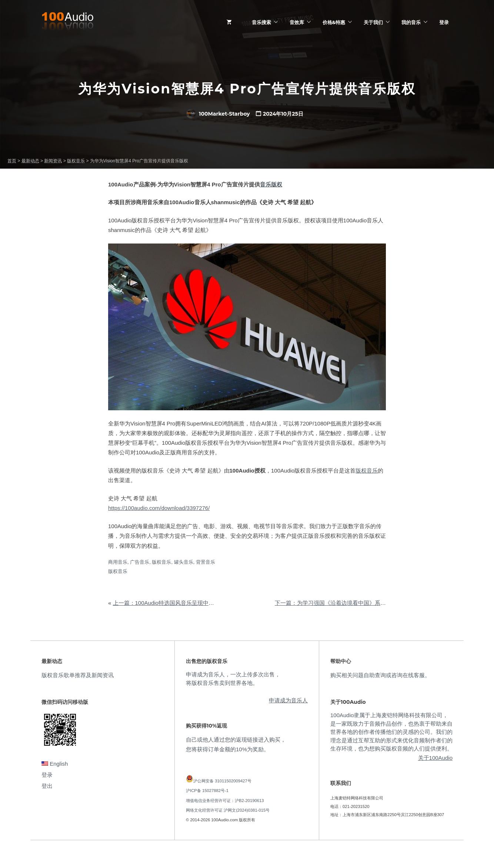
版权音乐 (367, 471)
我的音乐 (411, 22)
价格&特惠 (334, 22)
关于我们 (373, 22)
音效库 (297, 22)
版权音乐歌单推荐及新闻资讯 (78, 675)
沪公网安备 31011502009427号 (222, 781)
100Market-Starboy (218, 114)
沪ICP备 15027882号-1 (207, 791)
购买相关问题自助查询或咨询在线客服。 (380, 675)
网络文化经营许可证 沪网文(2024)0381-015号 (228, 810)
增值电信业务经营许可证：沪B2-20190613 (225, 801)
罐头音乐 (184, 562)
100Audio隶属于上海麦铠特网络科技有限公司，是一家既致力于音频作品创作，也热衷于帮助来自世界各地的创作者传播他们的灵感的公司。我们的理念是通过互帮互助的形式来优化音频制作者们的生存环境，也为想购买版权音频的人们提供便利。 (391, 732)
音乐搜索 (261, 22)
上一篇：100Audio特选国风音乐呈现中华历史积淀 (175, 603)
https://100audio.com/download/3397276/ (159, 508)
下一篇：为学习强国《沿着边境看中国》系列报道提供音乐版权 (353, 603)
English (55, 764)
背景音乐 (206, 562)
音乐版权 (271, 184)
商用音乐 (118, 562)
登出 (47, 786)
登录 (444, 22)
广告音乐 (140, 562)
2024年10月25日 (283, 114)
